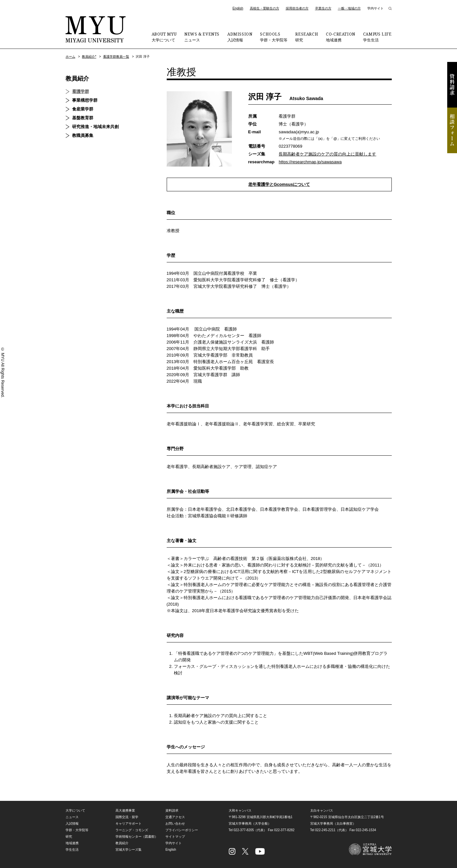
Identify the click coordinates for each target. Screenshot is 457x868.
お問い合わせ (175, 824)
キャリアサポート (129, 824)
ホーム (70, 57)
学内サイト (375, 8)
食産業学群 (83, 109)
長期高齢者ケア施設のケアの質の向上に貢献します (327, 154)
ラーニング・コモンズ (132, 830)
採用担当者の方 (297, 8)
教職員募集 (83, 135)
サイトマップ (175, 837)
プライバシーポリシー (182, 830)
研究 (307, 37)
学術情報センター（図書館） (137, 837)
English (238, 8)
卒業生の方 (323, 8)
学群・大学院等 (274, 37)
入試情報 (240, 37)
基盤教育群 (83, 118)
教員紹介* (89, 57)
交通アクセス (175, 817)
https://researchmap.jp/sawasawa (310, 162)
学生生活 (377, 37)
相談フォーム (452, 130)
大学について (164, 37)
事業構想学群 (85, 100)
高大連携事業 (125, 810)
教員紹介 (77, 79)
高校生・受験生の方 (265, 8)
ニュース (202, 37)
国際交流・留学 (127, 817)
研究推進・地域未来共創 (95, 127)
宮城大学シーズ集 (129, 850)
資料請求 (452, 85)
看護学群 (81, 91)
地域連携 (341, 37)
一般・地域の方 (349, 8)
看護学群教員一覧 (116, 57)
